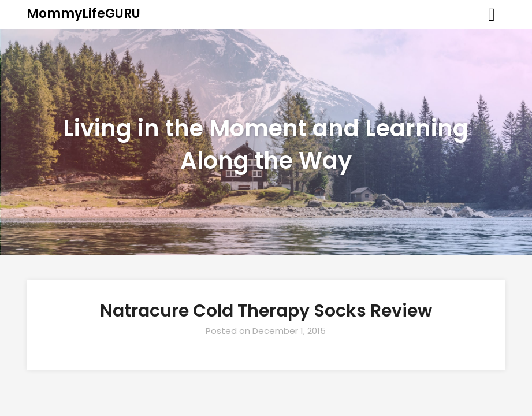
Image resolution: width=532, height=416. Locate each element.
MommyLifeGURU (83, 14)
